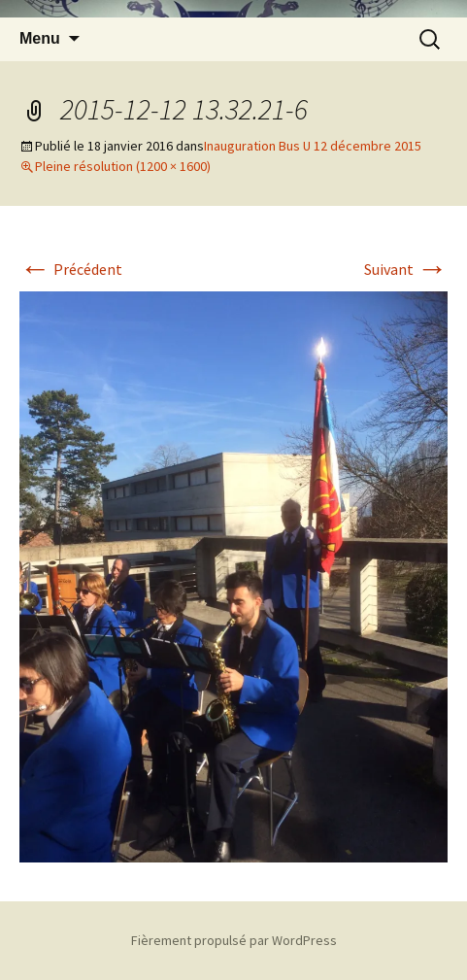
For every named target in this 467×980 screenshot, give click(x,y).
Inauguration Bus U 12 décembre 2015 (313, 146)
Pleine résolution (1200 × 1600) (123, 166)
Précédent (71, 269)
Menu (40, 38)
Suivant (406, 269)
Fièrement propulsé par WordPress (234, 940)
